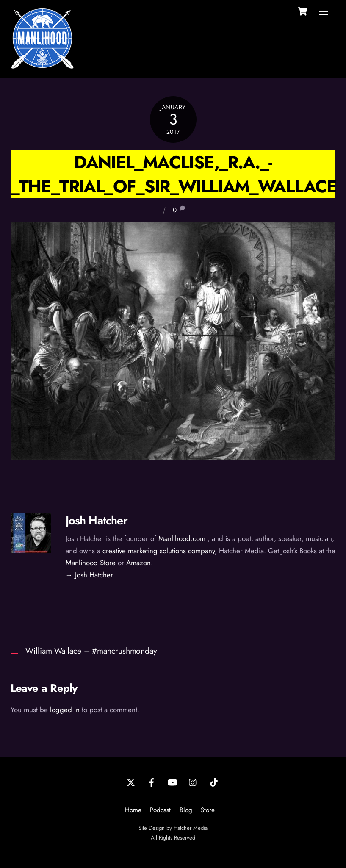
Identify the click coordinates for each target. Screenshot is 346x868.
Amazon (138, 563)
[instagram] (193, 782)
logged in (65, 710)
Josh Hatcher (97, 520)
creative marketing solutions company (159, 551)
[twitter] (131, 782)
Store (208, 810)
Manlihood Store (91, 563)
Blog (186, 810)
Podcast (160, 810)
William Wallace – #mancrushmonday (91, 651)
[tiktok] (214, 782)
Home (133, 810)
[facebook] (152, 782)
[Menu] (324, 11)
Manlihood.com (182, 538)
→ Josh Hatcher (89, 575)
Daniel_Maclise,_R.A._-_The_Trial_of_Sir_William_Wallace (174, 174)
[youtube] (172, 782)
